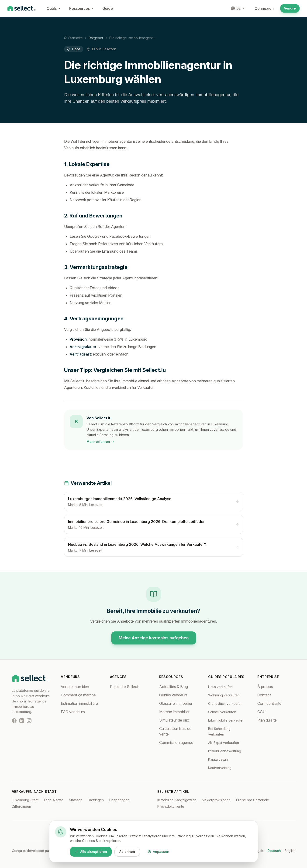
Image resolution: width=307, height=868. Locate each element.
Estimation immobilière (79, 703)
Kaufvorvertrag (220, 768)
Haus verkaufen (220, 687)
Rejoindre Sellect (124, 687)
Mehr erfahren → (100, 442)
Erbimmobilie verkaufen (226, 720)
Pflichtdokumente (171, 806)
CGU (261, 712)
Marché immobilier (174, 712)
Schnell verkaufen (222, 712)
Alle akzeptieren (91, 852)
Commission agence (176, 743)
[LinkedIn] (22, 721)
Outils (54, 8)
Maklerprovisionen (216, 800)
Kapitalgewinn (219, 759)
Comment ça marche (78, 695)
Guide (108, 8)
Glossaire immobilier (176, 703)
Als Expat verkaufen (224, 743)
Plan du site (267, 720)
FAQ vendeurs (73, 712)
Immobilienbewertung (225, 751)
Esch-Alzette (54, 800)
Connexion (264, 8)
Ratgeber (96, 38)
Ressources (82, 8)
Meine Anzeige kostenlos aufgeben (154, 638)
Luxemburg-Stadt (25, 800)
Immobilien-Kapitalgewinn (177, 800)
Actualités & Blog (174, 687)
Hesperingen (119, 800)
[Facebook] (14, 721)
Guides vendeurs (173, 695)
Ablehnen (127, 852)
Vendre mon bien (75, 687)
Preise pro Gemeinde (253, 800)
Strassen (76, 800)
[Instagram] (29, 721)
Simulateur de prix (174, 720)
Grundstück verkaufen (225, 704)
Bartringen (96, 800)
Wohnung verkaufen (224, 695)
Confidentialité (269, 703)
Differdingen (21, 806)
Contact (264, 695)
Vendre (290, 8)
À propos (265, 687)
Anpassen (158, 852)
